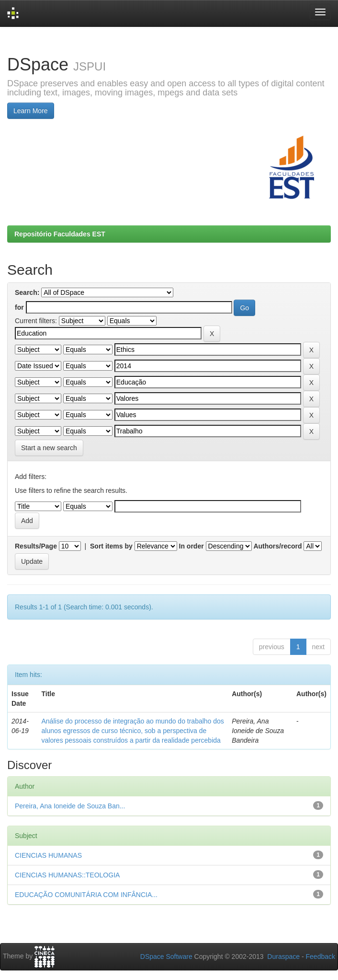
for (19, 307)
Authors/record (277, 546)
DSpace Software (166, 957)
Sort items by (111, 546)
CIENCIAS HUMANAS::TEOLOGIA (67, 875)
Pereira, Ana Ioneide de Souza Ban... (70, 806)
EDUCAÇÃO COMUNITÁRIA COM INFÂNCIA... (86, 895)
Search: (27, 292)
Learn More (31, 111)
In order (192, 546)
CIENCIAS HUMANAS (48, 855)
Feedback (321, 957)
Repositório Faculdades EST (60, 234)
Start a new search (49, 448)
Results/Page (36, 546)
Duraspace (283, 957)
